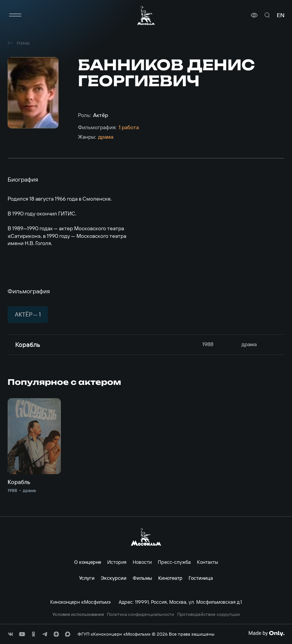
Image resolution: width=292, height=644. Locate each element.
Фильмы (142, 578)
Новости (142, 562)
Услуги (87, 578)
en (281, 15)
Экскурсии (114, 578)
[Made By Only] (266, 633)
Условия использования (78, 614)
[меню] (15, 15)
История (117, 562)
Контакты (208, 562)
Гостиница (201, 578)
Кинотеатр (170, 578)
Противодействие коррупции (209, 614)
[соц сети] (11, 634)
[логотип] (146, 15)
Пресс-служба (174, 562)
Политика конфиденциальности (140, 614)
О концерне (88, 562)
